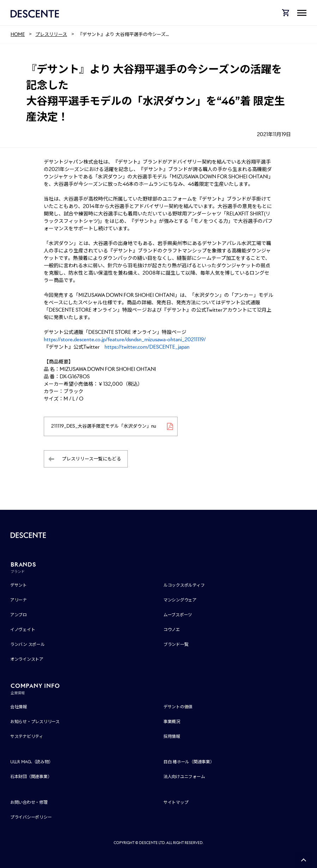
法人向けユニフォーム (184, 777)
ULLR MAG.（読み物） (32, 762)
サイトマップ (176, 802)
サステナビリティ (27, 736)
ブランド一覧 (176, 645)
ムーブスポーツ (178, 615)
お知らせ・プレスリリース (35, 722)
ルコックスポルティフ (184, 585)
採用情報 (172, 736)
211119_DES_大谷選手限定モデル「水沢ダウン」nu (104, 426)
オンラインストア (27, 659)
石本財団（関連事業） (31, 777)
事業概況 (172, 722)
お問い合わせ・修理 (29, 802)
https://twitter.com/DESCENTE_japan (147, 347)
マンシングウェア (180, 600)
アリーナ (19, 600)
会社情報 (19, 707)
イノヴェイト (23, 630)
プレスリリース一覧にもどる (91, 459)
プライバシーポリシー (31, 817)
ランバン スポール (28, 645)
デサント (19, 585)
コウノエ (172, 630)
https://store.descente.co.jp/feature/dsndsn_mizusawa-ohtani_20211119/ (125, 340)
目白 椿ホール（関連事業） (189, 762)
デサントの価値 (178, 707)
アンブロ (19, 615)
